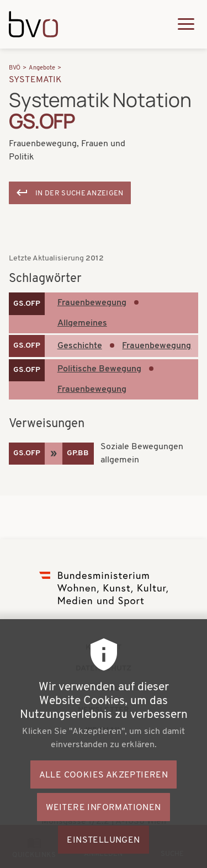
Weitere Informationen (103, 829)
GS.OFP (27, 304)
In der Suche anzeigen (79, 193)
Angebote (42, 68)
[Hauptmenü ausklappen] (186, 24)
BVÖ (15, 68)
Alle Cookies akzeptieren (104, 796)
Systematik (36, 80)
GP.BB (78, 453)
